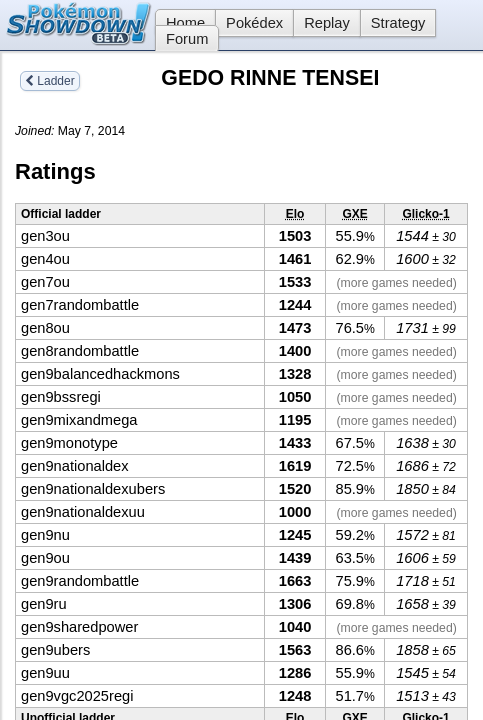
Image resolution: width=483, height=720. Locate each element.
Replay (327, 23)
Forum (187, 39)
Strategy (398, 23)
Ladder (50, 81)
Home (180, 23)
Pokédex (254, 23)
